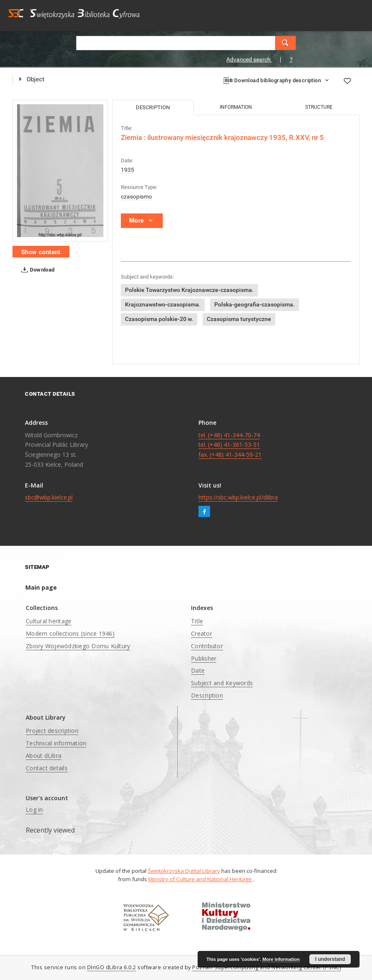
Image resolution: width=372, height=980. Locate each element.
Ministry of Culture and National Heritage (201, 879)
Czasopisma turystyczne (239, 319)
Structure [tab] (319, 107)
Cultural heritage (49, 621)
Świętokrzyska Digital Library (184, 871)
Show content (41, 252)
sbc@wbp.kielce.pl (49, 497)
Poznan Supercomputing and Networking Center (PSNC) (267, 967)
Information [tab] (236, 107)
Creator (202, 633)
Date (198, 670)
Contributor (207, 646)
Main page (41, 587)
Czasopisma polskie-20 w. (159, 319)
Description (207, 695)
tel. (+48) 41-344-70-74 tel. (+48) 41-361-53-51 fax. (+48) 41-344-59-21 (230, 445)
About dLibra (44, 756)
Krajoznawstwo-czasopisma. (163, 304)
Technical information (56, 743)
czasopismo (136, 196)
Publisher (204, 658)
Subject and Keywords (222, 683)
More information (281, 959)
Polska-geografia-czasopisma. (255, 304)
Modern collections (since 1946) (70, 633)
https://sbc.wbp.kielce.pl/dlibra (238, 497)
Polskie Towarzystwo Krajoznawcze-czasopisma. (189, 290)
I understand (330, 959)
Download (36, 270)
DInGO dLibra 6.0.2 (112, 967)
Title (197, 621)
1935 (127, 170)
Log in (34, 810)
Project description (52, 731)
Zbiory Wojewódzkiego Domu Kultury (78, 646)
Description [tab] (153, 107)
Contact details (47, 768)
